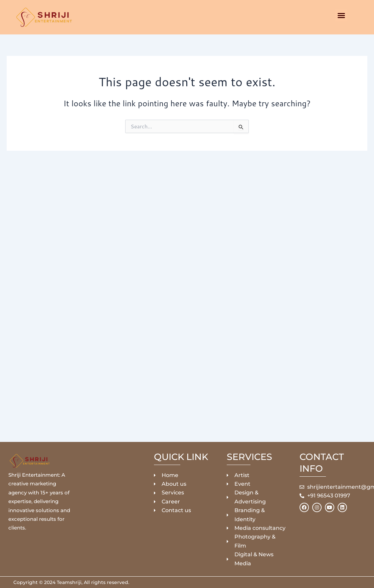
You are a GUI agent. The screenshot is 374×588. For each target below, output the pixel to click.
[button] (341, 15)
